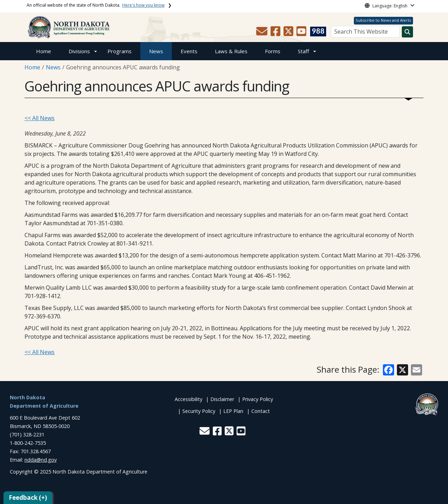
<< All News (40, 118)
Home (44, 51)
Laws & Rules (231, 51)
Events (189, 51)
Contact (261, 411)
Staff (303, 51)
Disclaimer (222, 399)
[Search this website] (407, 32)
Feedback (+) (28, 498)
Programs (120, 51)
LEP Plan (233, 411)
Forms (273, 51)
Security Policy (199, 411)
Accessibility (188, 399)
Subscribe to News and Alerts (383, 20)
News (156, 51)
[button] (262, 33)
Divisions (79, 51)
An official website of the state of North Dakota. (96, 5)
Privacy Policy (258, 399)
